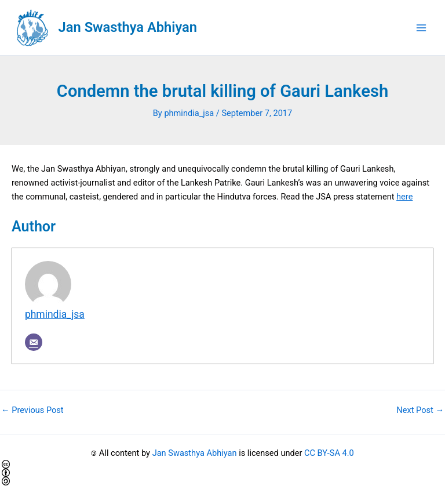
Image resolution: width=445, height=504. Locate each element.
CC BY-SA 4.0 (329, 453)
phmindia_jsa (55, 314)
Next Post (420, 410)
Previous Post (32, 410)
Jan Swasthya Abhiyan (128, 27)
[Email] (34, 342)
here (404, 197)
